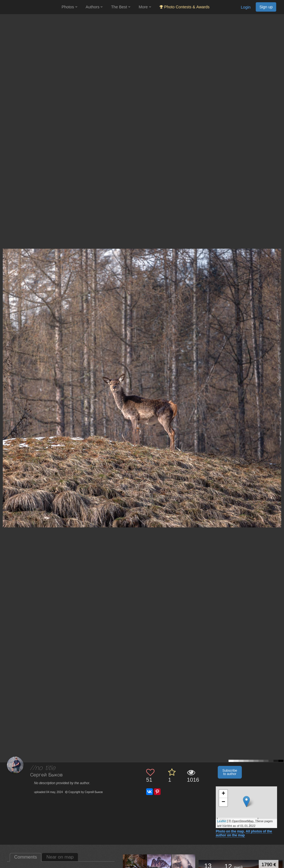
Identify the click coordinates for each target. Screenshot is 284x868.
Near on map (60, 857)
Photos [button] (69, 7)
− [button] (223, 802)
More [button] (145, 7)
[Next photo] (278, 379)
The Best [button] (121, 7)
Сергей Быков (46, 775)
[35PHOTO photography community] (30, 7)
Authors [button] (94, 7)
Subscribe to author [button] (230, 772)
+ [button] (223, 794)
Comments (26, 857)
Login (246, 7)
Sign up (266, 7)
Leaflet (222, 821)
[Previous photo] (5, 379)
